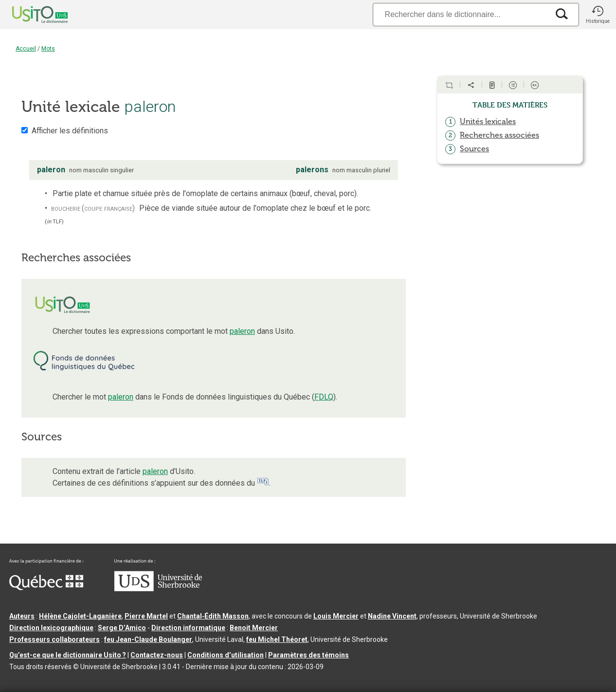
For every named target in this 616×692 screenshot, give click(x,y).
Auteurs (22, 616)
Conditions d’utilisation (226, 655)
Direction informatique (188, 628)
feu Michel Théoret (277, 639)
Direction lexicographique (51, 628)
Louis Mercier (336, 616)
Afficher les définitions (70, 131)
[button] (598, 15)
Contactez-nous (157, 655)
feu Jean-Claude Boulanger (148, 639)
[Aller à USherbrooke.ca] (158, 589)
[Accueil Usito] (29, 15)
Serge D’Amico (122, 628)
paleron (242, 331)
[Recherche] (461, 14)
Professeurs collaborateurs (54, 639)
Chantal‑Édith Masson (213, 616)
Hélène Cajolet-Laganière (80, 616)
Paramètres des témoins (308, 655)
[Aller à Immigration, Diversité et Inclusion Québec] (46, 588)
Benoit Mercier (254, 628)
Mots (48, 49)
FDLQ (324, 397)
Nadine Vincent (392, 616)
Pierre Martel (146, 616)
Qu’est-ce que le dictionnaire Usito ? (68, 655)
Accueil (26, 49)
